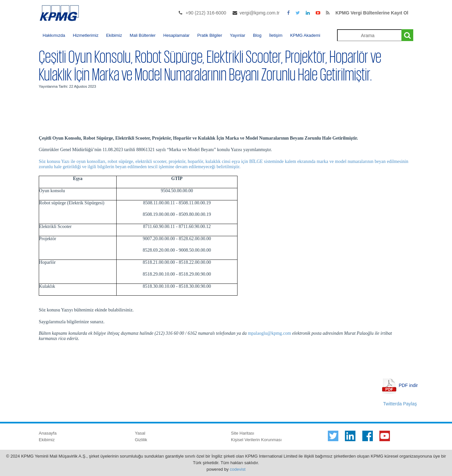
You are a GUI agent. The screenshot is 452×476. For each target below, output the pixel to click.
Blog (257, 35)
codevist (238, 469)
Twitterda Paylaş (400, 404)
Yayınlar (238, 35)
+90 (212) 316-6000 (206, 13)
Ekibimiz (114, 35)
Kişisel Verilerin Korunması (256, 440)
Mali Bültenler (143, 35)
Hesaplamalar (176, 35)
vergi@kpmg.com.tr (260, 13)
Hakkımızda (54, 35)
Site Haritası (243, 433)
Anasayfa (48, 433)
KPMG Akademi (305, 35)
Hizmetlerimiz (86, 35)
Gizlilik (141, 440)
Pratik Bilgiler (210, 35)
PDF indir (408, 385)
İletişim (276, 35)
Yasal (140, 433)
